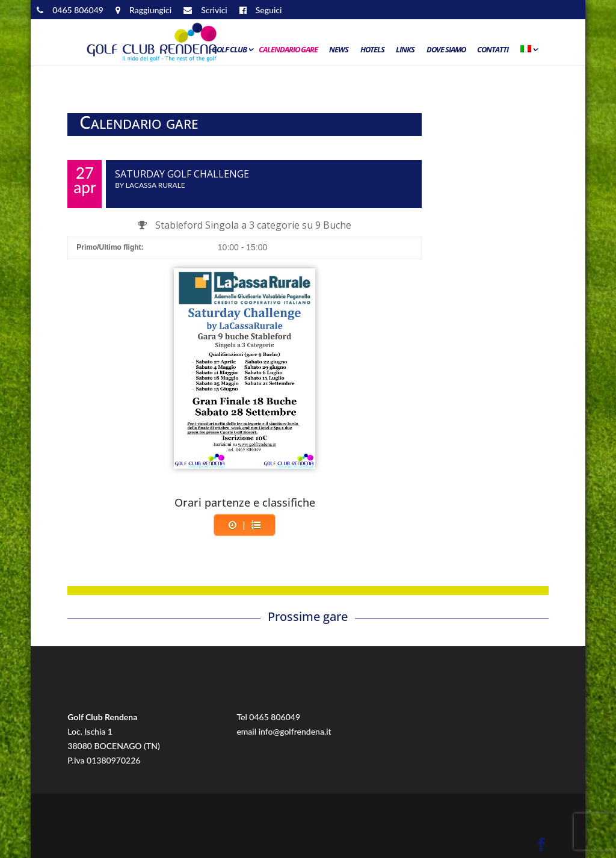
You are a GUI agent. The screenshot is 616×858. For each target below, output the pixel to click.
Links (405, 50)
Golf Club (229, 50)
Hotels (372, 50)
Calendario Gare (288, 50)
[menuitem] (528, 52)
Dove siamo (446, 50)
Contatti (493, 50)
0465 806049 (275, 717)
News (339, 50)
